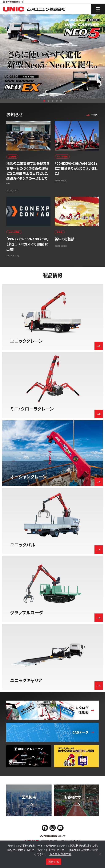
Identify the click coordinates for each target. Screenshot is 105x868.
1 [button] (44, 101)
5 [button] (61, 101)
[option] (52, 57)
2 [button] (48, 101)
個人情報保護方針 (60, 854)
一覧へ (92, 115)
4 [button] (57, 101)
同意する (54, 862)
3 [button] (53, 101)
